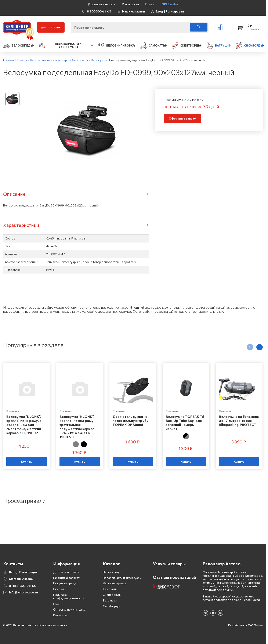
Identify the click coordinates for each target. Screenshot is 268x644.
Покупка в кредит (66, 583)
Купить (27, 462)
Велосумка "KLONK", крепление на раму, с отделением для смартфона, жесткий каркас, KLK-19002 (24, 425)
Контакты (60, 615)
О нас (57, 604)
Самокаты (110, 589)
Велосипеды (112, 572)
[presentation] (250, 347)
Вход (159, 11)
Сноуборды (111, 606)
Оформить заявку (182, 118)
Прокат (151, 4)
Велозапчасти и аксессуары (122, 578)
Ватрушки (110, 600)
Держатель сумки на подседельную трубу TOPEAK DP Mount (131, 420)
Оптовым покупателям (69, 609)
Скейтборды (112, 595)
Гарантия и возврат (66, 578)
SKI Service (170, 4)
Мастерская (130, 4)
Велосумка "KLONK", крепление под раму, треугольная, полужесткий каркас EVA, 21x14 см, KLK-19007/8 (77, 427)
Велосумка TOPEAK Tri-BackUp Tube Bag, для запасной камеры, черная (186, 423)
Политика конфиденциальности (69, 596)
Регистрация (175, 11)
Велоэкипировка (115, 583)
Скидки (59, 589)
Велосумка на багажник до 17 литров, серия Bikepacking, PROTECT (239, 420)
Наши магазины (134, 11)
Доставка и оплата (102, 4)
